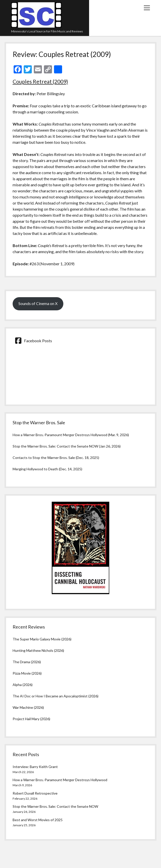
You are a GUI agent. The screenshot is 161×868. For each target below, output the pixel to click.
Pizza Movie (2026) (27, 673)
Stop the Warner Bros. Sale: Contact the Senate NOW (55, 806)
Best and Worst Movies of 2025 (38, 820)
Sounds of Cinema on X (38, 303)
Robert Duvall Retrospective (35, 793)
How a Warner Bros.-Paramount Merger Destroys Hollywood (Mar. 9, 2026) (71, 435)
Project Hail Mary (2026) (31, 719)
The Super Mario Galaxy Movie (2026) (42, 639)
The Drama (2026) (27, 662)
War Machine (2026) (28, 707)
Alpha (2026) (23, 685)
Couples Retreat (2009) (40, 81)
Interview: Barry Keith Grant (35, 767)
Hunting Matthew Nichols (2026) (38, 650)
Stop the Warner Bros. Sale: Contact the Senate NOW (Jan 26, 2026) (67, 446)
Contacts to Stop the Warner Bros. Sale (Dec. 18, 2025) (56, 458)
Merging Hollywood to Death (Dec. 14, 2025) (47, 469)
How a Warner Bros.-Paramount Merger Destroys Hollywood (60, 780)
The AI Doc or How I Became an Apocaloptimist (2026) (56, 696)
